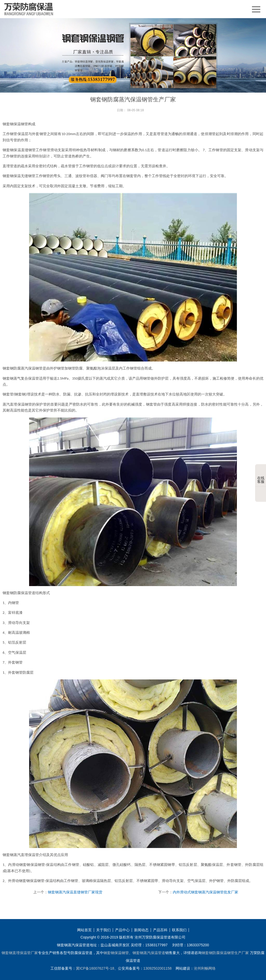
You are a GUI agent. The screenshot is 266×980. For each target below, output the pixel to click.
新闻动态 (141, 930)
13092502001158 (158, 968)
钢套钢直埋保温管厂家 (20, 953)
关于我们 (103, 930)
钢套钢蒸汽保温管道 (149, 953)
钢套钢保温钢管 (116, 953)
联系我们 (179, 930)
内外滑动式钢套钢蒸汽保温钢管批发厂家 (205, 892)
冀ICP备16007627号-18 (95, 968)
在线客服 (261, 476)
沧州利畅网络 (205, 968)
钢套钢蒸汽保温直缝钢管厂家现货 (75, 892)
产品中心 (122, 930)
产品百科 (160, 930)
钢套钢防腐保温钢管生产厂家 (225, 953)
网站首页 (84, 930)
